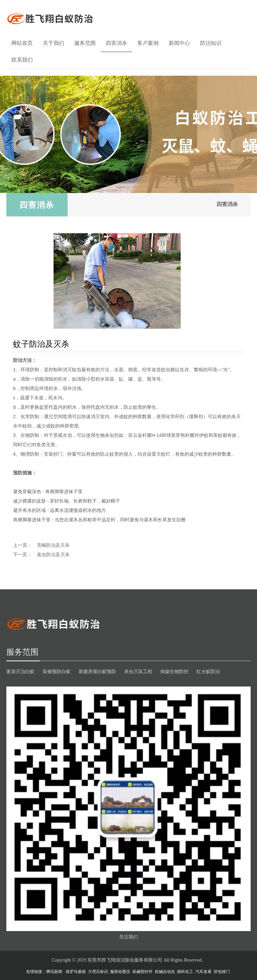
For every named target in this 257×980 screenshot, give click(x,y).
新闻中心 (179, 43)
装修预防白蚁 (57, 671)
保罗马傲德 (76, 972)
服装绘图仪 (120, 972)
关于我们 (54, 43)
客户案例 (148, 43)
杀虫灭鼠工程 (138, 671)
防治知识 (211, 43)
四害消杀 (116, 43)
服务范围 (85, 43)
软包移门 (222, 972)
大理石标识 (98, 972)
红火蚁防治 (208, 671)
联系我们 (22, 60)
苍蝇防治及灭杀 (53, 545)
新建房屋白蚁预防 (97, 671)
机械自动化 (165, 972)
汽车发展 (203, 972)
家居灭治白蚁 (20, 671)
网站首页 (22, 43)
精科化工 (185, 972)
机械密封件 (143, 972)
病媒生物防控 (174, 671)
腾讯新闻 (54, 972)
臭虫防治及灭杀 (53, 554)
